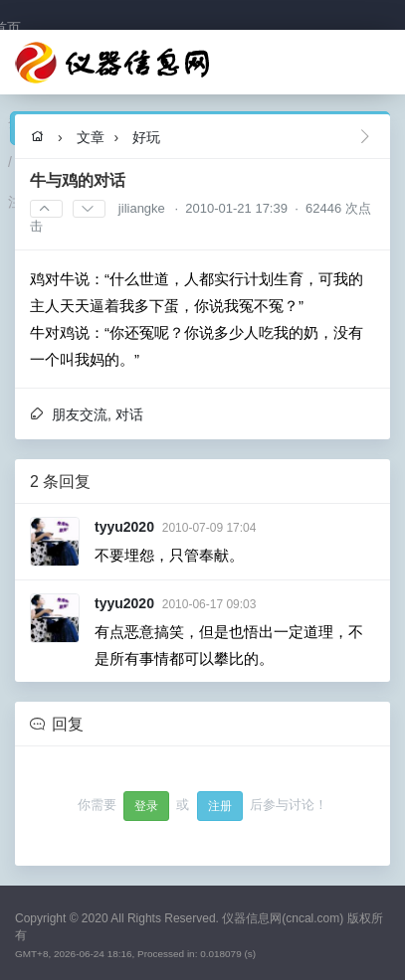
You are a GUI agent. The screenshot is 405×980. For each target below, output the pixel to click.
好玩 (146, 137)
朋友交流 (80, 414)
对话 (129, 414)
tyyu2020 (124, 527)
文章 (91, 137)
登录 (146, 806)
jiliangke (142, 208)
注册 (220, 806)
